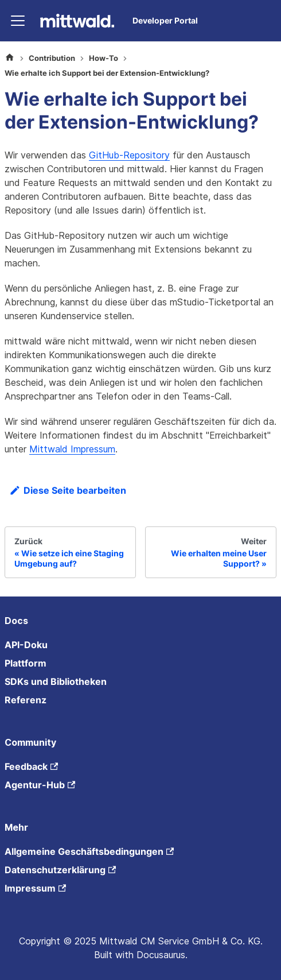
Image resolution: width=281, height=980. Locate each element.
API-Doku (26, 645)
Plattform (26, 663)
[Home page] (10, 59)
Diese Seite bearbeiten (68, 490)
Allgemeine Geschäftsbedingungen (89, 851)
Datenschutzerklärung (60, 870)
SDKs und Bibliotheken (56, 681)
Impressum (35, 888)
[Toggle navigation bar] (18, 21)
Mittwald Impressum (72, 449)
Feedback (31, 766)
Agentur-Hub (40, 785)
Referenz (26, 700)
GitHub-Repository (129, 155)
